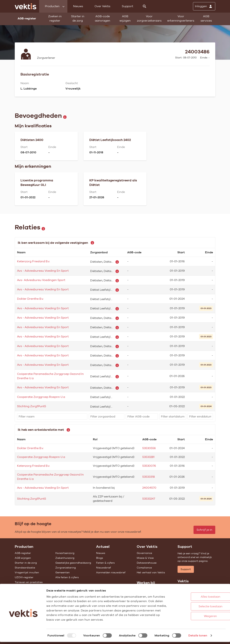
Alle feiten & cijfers (67, 577)
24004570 (149, 488)
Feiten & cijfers (105, 563)
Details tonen (198, 637)
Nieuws (78, 6)
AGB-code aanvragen (103, 18)
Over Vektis (102, 6)
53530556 (149, 448)
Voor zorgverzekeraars (149, 18)
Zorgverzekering (66, 568)
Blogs (100, 558)
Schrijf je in (204, 530)
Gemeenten (63, 572)
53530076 (149, 466)
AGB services (206, 18)
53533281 (148, 457)
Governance (144, 553)
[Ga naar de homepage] (26, 6)
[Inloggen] (204, 6)
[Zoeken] (144, 6)
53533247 (149, 499)
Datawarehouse (147, 563)
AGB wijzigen (125, 18)
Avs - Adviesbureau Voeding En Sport (43, 271)
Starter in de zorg (78, 18)
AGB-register (23, 553)
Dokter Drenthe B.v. (30, 299)
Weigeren (196, 618)
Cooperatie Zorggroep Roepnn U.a (41, 397)
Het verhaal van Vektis (151, 572)
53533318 (149, 477)
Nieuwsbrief (103, 568)
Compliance (144, 568)
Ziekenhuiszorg (65, 558)
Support (127, 6)
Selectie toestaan (196, 608)
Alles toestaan (196, 599)
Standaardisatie (25, 568)
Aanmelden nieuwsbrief (111, 572)
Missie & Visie (145, 558)
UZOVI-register (24, 577)
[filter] (52, 416)
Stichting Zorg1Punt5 (32, 406)
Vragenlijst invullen (27, 572)
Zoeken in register (55, 18)
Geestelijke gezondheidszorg (73, 563)
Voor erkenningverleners (181, 18)
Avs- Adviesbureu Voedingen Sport (41, 280)
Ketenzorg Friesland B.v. (34, 261)
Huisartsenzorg (65, 553)
